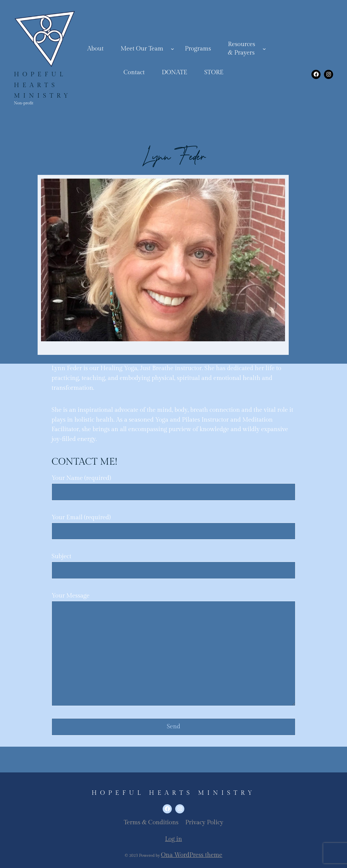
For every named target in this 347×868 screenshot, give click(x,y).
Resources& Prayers (242, 48)
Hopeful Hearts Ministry (43, 85)
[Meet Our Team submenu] (172, 49)
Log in (173, 839)
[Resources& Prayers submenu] (264, 49)
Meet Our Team (142, 49)
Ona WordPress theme (192, 855)
